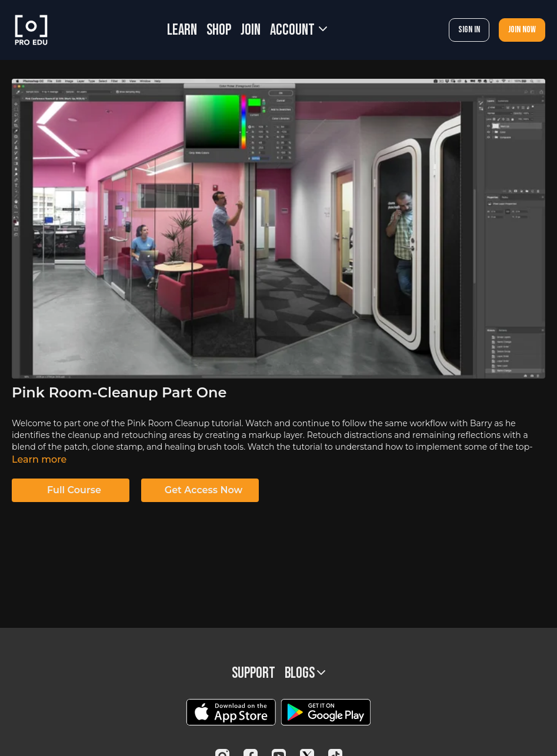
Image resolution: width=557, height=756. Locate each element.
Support (254, 673)
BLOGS (305, 673)
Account (298, 30)
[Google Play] (326, 712)
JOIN (251, 30)
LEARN (182, 30)
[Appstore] (231, 712)
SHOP (219, 30)
